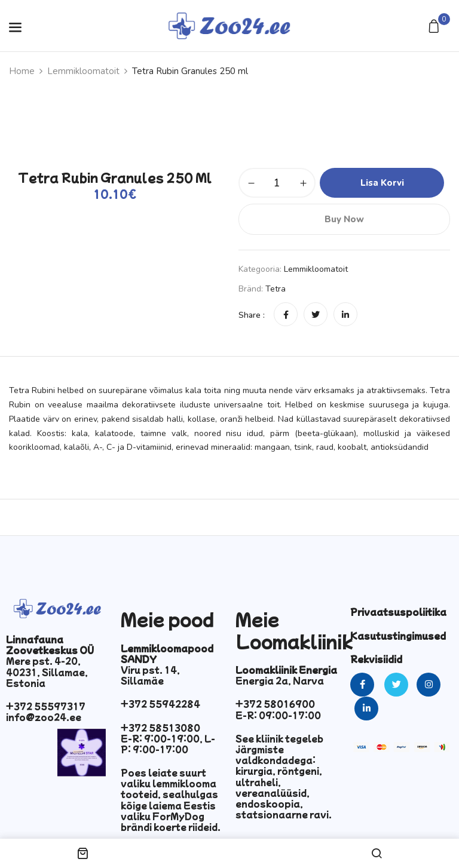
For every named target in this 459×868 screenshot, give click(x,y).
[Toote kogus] (277, 183)
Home (22, 71)
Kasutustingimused (398, 636)
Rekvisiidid (376, 659)
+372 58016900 (275, 704)
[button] (435, 27)
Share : (252, 315)
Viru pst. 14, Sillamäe (150, 675)
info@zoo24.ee (44, 717)
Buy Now (344, 219)
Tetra (276, 289)
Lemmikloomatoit (83, 71)
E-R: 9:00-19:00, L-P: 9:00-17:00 (168, 744)
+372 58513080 (160, 728)
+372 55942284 (160, 704)
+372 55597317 (46, 706)
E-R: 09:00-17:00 (278, 715)
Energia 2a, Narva (280, 680)
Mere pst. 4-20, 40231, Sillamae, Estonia (47, 671)
